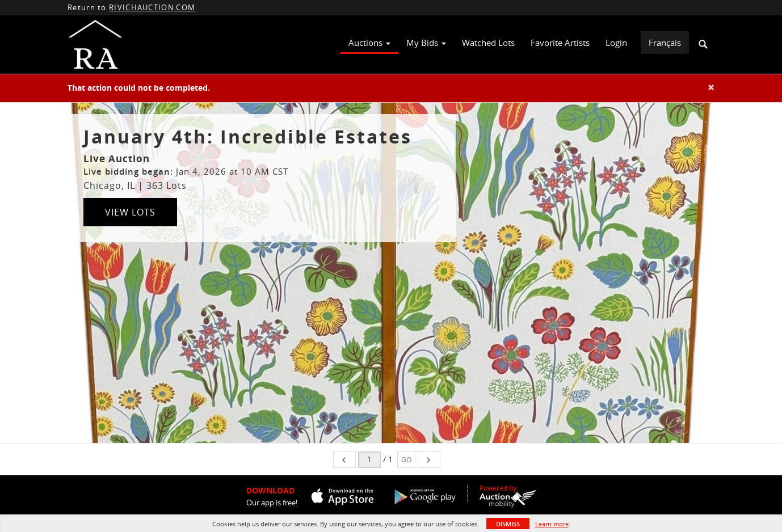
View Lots (130, 212)
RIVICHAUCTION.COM (152, 7)
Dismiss (508, 524)
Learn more (552, 524)
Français (665, 43)
